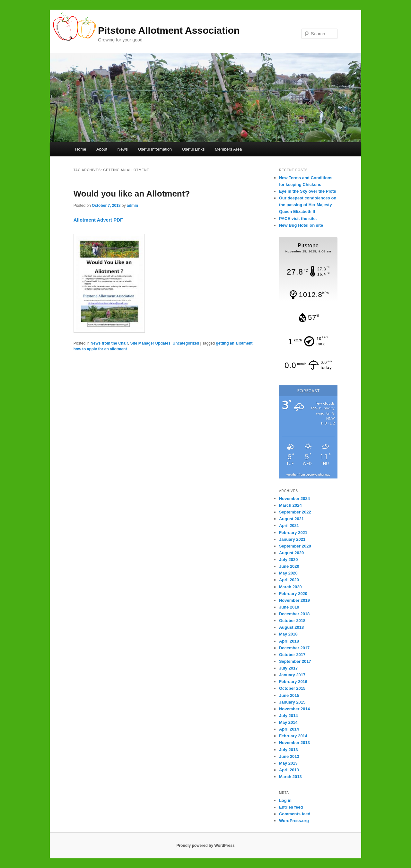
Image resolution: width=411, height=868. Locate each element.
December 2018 (294, 614)
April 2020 (289, 580)
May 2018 (288, 634)
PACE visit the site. (298, 219)
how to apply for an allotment (100, 349)
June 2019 (289, 607)
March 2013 (290, 777)
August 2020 (291, 553)
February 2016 (293, 682)
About (102, 149)
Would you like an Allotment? (132, 194)
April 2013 (289, 770)
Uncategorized (186, 343)
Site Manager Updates (150, 343)
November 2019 (294, 600)
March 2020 (290, 587)
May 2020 (288, 573)
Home (81, 149)
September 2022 (295, 512)
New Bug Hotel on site (301, 225)
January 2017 (292, 675)
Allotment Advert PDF (98, 220)
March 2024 (290, 505)
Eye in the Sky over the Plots (308, 191)
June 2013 (289, 756)
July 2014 (289, 716)
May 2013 (288, 763)
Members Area (228, 149)
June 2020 (289, 566)
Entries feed (291, 807)
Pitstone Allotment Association (169, 30)
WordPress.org (294, 821)
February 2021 (293, 533)
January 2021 (292, 539)
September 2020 (295, 546)
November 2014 (294, 709)
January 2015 (292, 702)
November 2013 (294, 743)
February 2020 (293, 594)
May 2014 (288, 722)
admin (132, 206)
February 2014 (293, 736)
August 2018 (291, 627)
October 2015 (292, 688)
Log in (285, 800)
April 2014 (289, 729)
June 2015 (289, 695)
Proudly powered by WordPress (205, 846)
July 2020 (289, 560)
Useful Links (193, 149)
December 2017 (294, 648)
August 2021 (291, 519)
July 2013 (289, 750)
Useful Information (155, 149)
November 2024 (294, 499)
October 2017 (292, 655)
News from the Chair (109, 343)
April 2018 (289, 641)
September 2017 (295, 661)
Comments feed (295, 814)
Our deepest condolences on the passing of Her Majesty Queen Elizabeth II (308, 205)
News (123, 149)
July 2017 (289, 668)
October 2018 (292, 621)
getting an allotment (234, 343)
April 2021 (289, 526)
